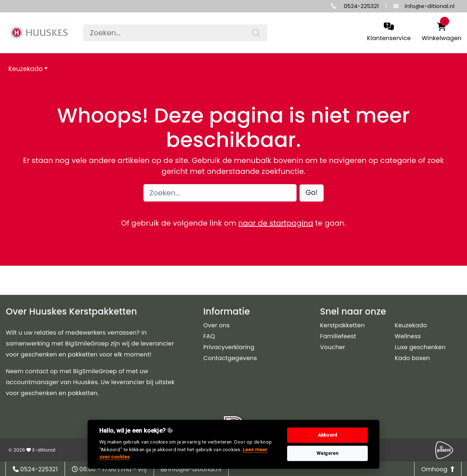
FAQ (209, 336)
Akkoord (327, 435)
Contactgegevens (230, 358)
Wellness (408, 336)
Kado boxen (412, 358)
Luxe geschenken (420, 347)
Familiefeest (338, 336)
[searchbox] (175, 33)
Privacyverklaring (229, 347)
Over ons (216, 325)
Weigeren (328, 453)
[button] (312, 193)
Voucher (333, 347)
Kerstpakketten (342, 325)
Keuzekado (26, 69)
